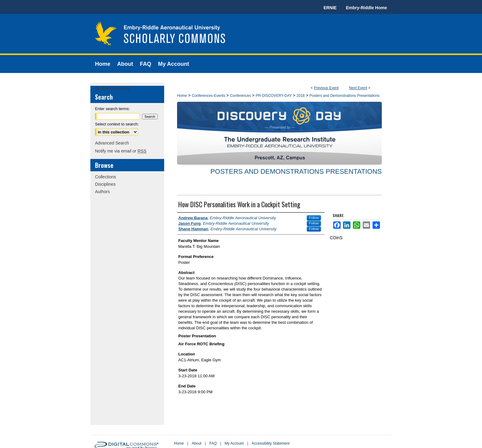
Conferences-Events (209, 96)
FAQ (213, 443)
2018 (301, 96)
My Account (234, 443)
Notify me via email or (121, 151)
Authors (102, 192)
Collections (105, 177)
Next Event (358, 88)
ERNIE (330, 8)
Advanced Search (112, 143)
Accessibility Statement (271, 443)
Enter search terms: (112, 109)
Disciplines (105, 184)
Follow (314, 218)
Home (182, 96)
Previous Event (326, 88)
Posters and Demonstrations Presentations (345, 96)
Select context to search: (117, 124)
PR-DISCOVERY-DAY (274, 96)
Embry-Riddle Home (366, 8)
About (197, 443)
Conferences (241, 96)
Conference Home (113, 88)
